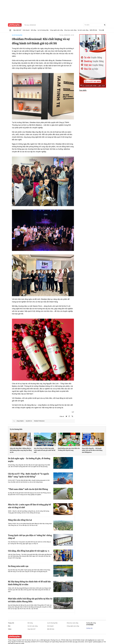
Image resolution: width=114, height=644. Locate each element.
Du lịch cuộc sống (83, 30)
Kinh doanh (26, 30)
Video (10, 629)
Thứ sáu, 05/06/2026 (30, 25)
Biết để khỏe (93, 30)
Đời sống (34, 30)
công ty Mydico (20, 421)
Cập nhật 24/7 (17, 30)
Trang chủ (11, 623)
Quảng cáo (89, 628)
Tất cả (101, 30)
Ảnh (9, 626)
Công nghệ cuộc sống (56, 30)
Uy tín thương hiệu (43, 30)
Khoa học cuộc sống (70, 30)
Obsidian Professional (39, 421)
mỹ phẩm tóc (29, 421)
